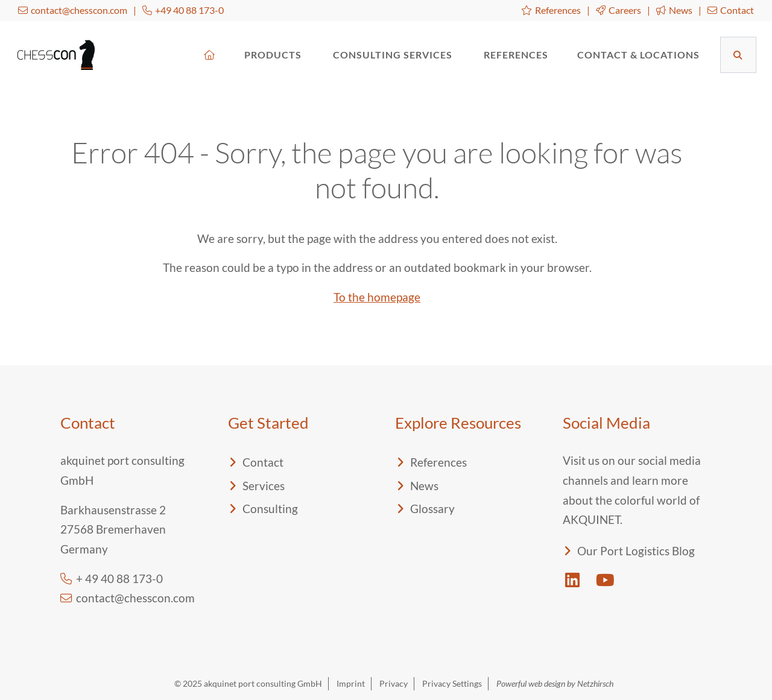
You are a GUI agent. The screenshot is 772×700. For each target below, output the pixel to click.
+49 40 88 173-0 (183, 10)
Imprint (351, 683)
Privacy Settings (452, 683)
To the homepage (377, 297)
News (674, 10)
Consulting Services (394, 55)
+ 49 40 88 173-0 (112, 579)
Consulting (270, 509)
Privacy (394, 683)
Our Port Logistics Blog (636, 551)
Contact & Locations (638, 55)
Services (264, 486)
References (551, 10)
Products (274, 55)
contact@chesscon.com (73, 10)
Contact (731, 10)
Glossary (432, 509)
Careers (619, 10)
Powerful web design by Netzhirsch (555, 683)
